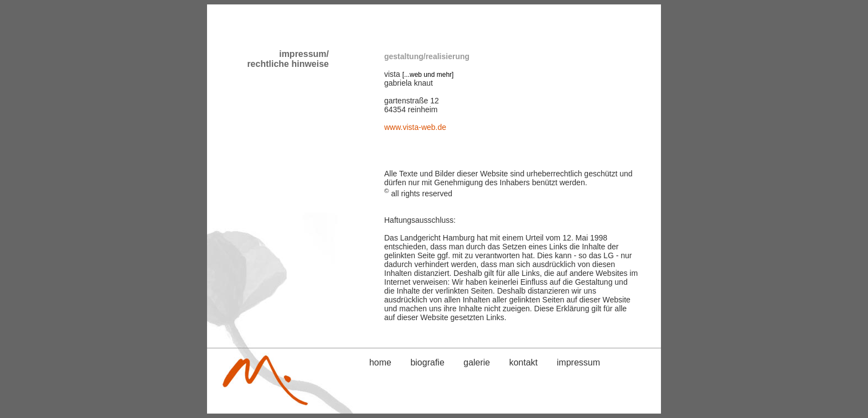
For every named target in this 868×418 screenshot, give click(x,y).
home (380, 362)
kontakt (524, 362)
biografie (427, 362)
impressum (578, 362)
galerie (477, 362)
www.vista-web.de (415, 127)
